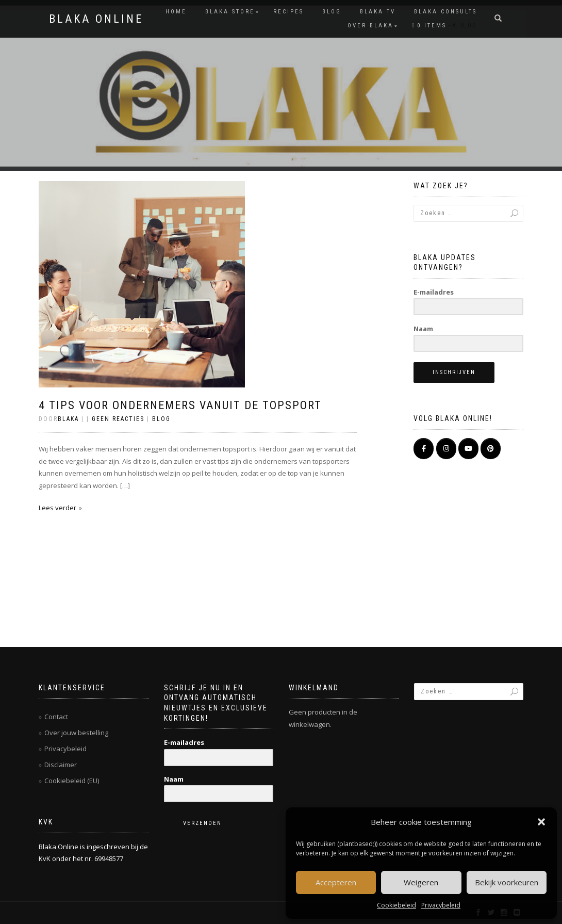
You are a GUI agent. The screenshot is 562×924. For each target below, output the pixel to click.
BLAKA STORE (230, 12)
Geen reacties (118, 419)
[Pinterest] (491, 449)
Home (176, 12)
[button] (541, 822)
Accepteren (336, 882)
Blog (332, 12)
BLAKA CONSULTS (445, 12)
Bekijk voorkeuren (507, 882)
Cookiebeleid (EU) (72, 781)
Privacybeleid (441, 905)
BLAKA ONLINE (96, 19)
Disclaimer (61, 765)
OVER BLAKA (370, 26)
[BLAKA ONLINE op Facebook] (424, 449)
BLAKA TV (378, 12)
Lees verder (57, 508)
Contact (56, 717)
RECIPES (288, 12)
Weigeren (421, 882)
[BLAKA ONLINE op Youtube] (468, 449)
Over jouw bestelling (76, 733)
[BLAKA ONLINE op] (424, 467)
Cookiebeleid (396, 905)
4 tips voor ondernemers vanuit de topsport (180, 405)
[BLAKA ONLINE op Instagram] (446, 449)
